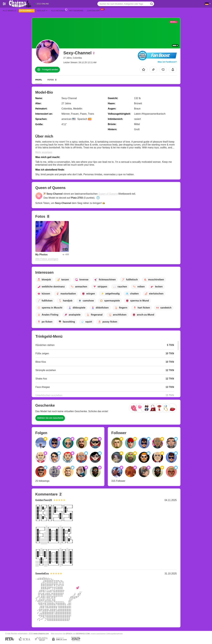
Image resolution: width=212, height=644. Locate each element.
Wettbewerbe (76, 11)
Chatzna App (94, 10)
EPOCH (69, 634)
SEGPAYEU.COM (83, 634)
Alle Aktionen (59, 10)
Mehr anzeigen (44, 152)
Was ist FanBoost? (167, 62)
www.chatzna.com (41, 634)
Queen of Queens (108, 194)
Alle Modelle (10, 11)
